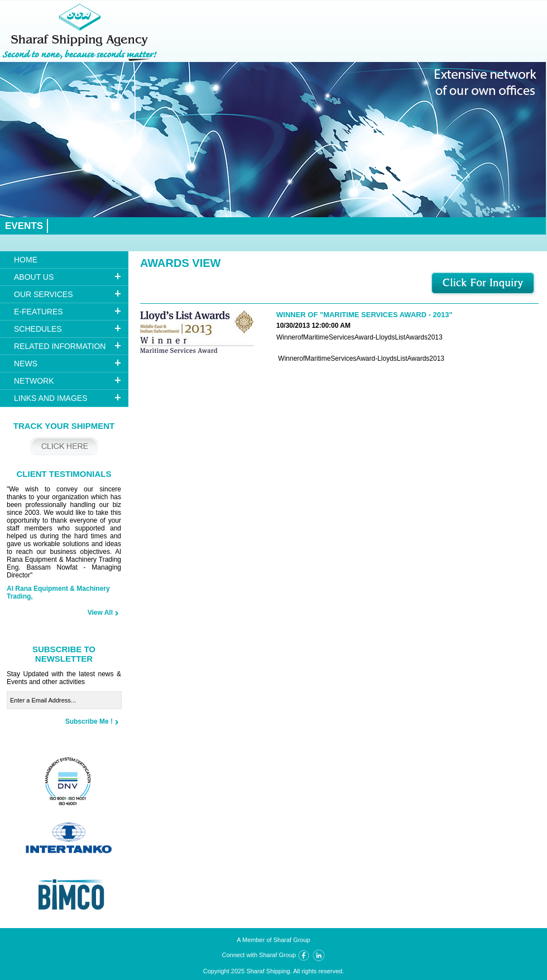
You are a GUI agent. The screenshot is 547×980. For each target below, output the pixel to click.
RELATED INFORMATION (60, 346)
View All (100, 613)
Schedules (38, 329)
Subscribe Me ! (89, 721)
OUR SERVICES (44, 294)
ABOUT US (34, 277)
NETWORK (34, 381)
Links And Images (51, 398)
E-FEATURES (39, 312)
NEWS (26, 364)
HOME (26, 260)
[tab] (64, 277)
